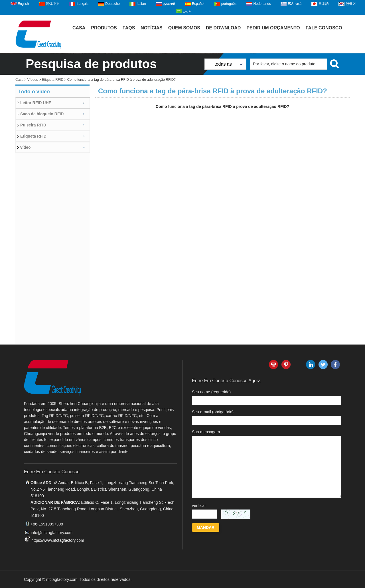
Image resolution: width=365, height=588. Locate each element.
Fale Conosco (324, 28)
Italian (141, 4)
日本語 (324, 4)
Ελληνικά (295, 4)
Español (198, 4)
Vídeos (33, 80)
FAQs (129, 28)
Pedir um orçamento (273, 28)
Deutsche (112, 4)
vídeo (26, 147)
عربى (187, 11)
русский (169, 4)
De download (223, 28)
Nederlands (262, 4)
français (82, 4)
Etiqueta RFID (53, 80)
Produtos (104, 28)
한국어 (351, 4)
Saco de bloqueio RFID (42, 114)
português (229, 4)
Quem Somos (184, 28)
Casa (79, 28)
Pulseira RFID (33, 125)
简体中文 (53, 4)
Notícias (151, 28)
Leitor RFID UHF (36, 103)
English (23, 4)
